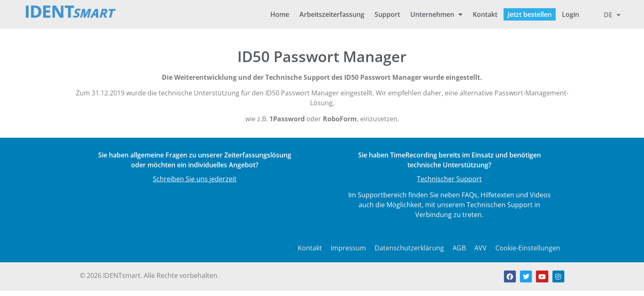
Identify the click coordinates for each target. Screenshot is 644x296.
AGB (459, 248)
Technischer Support (449, 179)
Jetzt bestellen (530, 14)
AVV (481, 248)
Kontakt (485, 14)
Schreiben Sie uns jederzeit (195, 179)
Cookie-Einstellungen (528, 248)
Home (280, 14)
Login (570, 14)
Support (387, 14)
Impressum (348, 248)
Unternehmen (436, 14)
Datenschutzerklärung (409, 248)
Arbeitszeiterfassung (332, 14)
